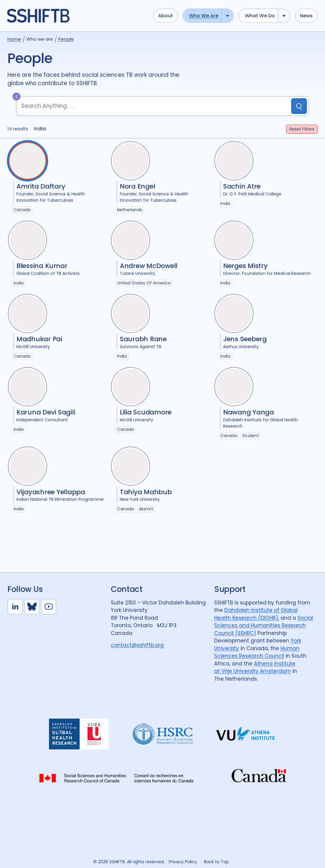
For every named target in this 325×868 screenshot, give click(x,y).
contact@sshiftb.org (137, 645)
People (66, 39)
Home (14, 39)
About (165, 16)
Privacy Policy (183, 862)
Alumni (146, 509)
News (306, 16)
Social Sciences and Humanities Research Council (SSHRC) (264, 626)
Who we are (204, 16)
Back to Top (216, 862)
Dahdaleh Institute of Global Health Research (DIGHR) (256, 614)
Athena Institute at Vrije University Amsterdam (255, 668)
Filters (302, 129)
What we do (260, 16)
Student (251, 436)
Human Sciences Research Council (257, 652)
